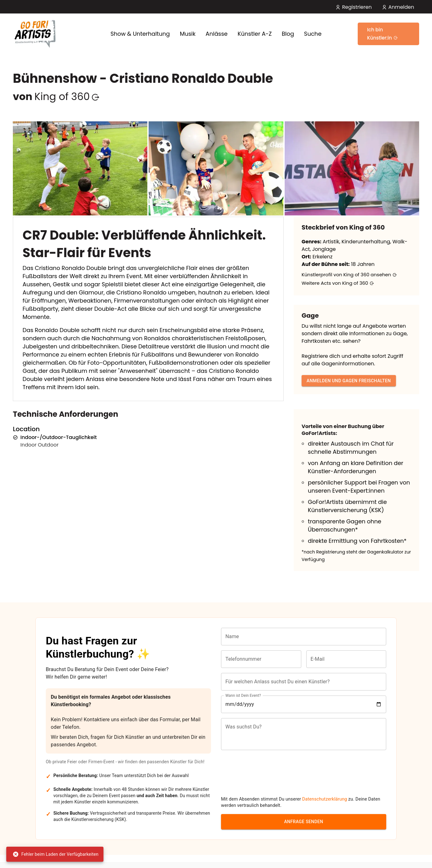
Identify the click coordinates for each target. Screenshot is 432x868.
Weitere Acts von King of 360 (338, 283)
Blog (288, 34)
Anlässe (217, 34)
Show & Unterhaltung (140, 34)
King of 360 (67, 96)
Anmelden (398, 7)
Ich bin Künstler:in (382, 34)
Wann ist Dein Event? (243, 701)
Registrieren (354, 7)
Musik (188, 34)
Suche (313, 34)
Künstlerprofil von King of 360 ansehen (349, 275)
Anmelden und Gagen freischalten (349, 381)
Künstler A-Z (255, 34)
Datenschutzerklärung (325, 779)
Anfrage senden (304, 802)
